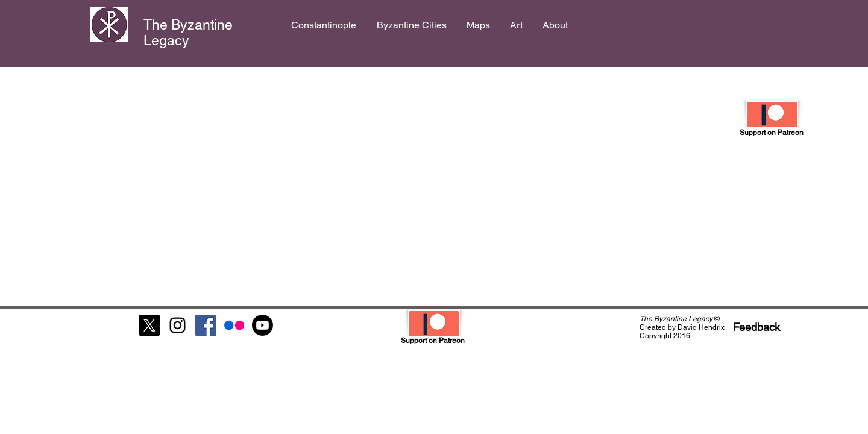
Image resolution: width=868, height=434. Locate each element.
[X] (149, 325)
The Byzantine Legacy (188, 33)
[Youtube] (263, 325)
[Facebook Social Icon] (206, 325)
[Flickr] (234, 325)
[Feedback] (756, 327)
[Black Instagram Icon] (178, 325)
